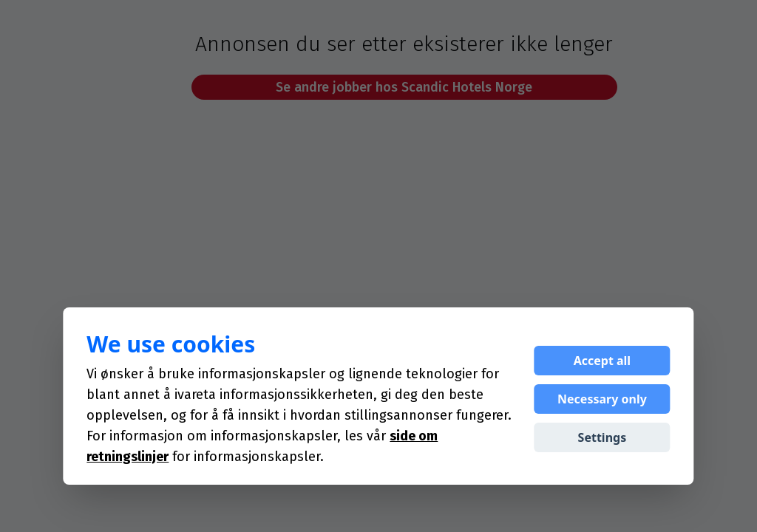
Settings (602, 437)
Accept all (602, 361)
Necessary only (602, 399)
